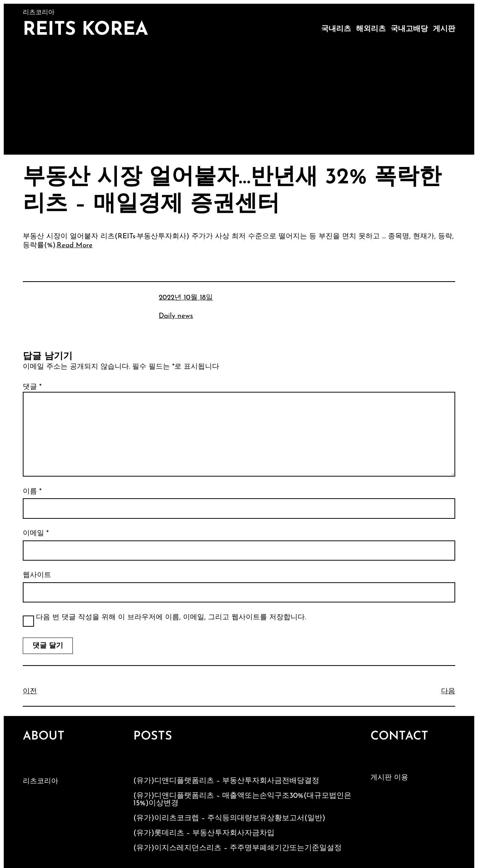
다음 (448, 692)
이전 (30, 692)
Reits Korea (86, 30)
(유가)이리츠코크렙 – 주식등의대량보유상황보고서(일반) (229, 818)
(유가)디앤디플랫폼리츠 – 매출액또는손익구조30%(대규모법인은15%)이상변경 (242, 800)
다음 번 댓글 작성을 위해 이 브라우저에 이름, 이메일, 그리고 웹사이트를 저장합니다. (171, 618)
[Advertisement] (239, 99)
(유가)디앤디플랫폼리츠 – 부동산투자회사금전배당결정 (226, 781)
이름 (32, 492)
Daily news (176, 316)
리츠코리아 (41, 782)
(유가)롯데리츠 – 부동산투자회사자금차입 (204, 833)
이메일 (36, 534)
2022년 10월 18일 (186, 298)
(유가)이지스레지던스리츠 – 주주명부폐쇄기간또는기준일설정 (238, 848)
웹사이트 (37, 575)
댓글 (32, 387)
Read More (75, 246)
